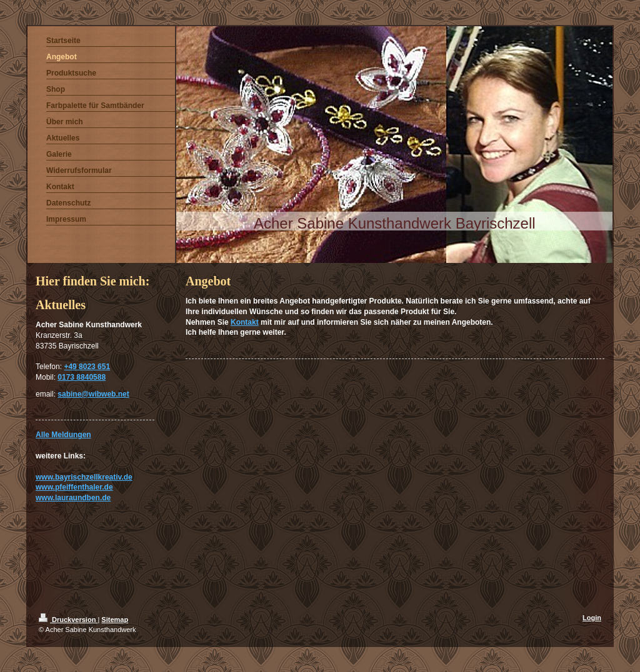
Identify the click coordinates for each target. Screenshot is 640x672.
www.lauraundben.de (73, 498)
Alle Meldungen (63, 435)
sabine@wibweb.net (93, 394)
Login (592, 618)
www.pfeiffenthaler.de (74, 487)
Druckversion (68, 620)
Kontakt (245, 322)
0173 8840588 (82, 377)
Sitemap (115, 620)
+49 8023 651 (87, 367)
